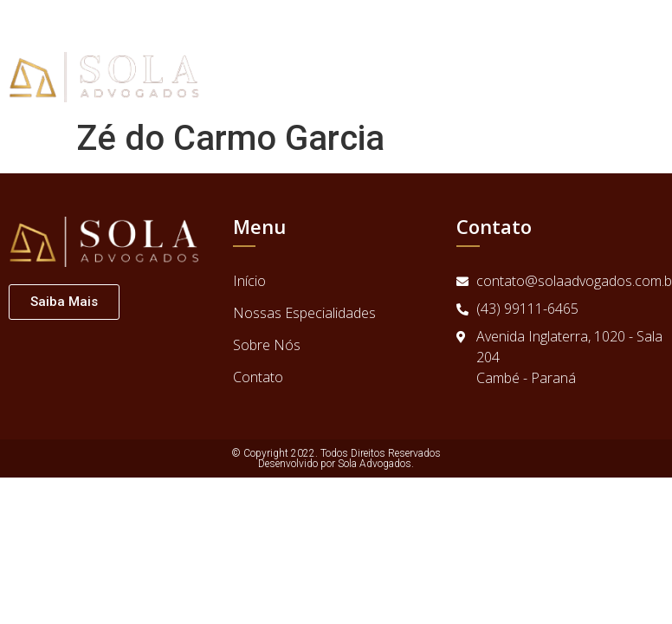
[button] (655, 56)
